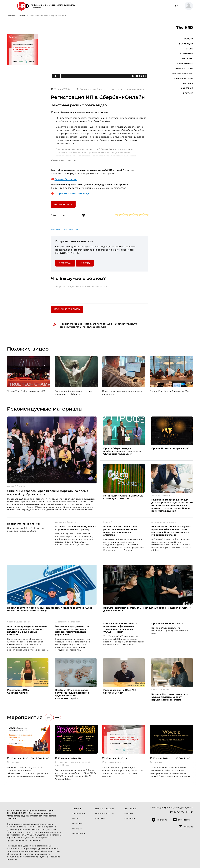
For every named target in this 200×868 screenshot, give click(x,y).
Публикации (185, 44)
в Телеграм (65, 263)
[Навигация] (9, 6)
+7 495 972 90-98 (181, 812)
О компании (130, 809)
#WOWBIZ (56, 229)
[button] (188, 6)
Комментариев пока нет (128, 89)
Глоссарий (129, 819)
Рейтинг (188, 93)
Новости (188, 39)
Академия (187, 88)
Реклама (188, 83)
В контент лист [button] (63, 204)
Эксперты (187, 59)
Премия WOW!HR (183, 68)
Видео (189, 49)
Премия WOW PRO (183, 73)
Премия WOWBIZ (184, 78)
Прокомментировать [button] (67, 309)
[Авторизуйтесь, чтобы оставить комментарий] (100, 293)
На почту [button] (85, 263)
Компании (187, 54)
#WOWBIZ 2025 (72, 229)
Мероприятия (185, 63)
